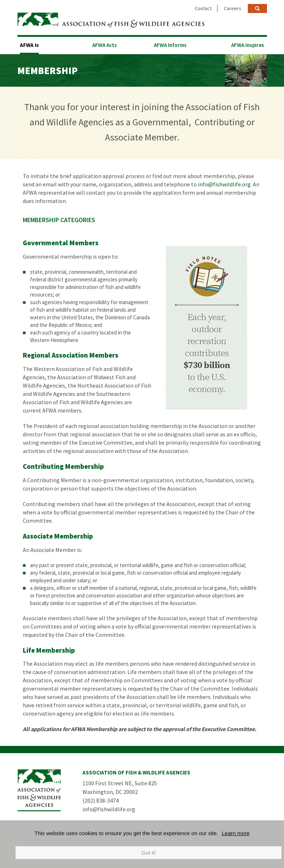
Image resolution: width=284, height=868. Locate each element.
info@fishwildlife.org (224, 184)
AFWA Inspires (248, 45)
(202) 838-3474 (101, 800)
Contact (203, 8)
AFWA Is (29, 45)
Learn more (236, 833)
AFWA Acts (105, 45)
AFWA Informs (170, 45)
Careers (233, 8)
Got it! (149, 853)
